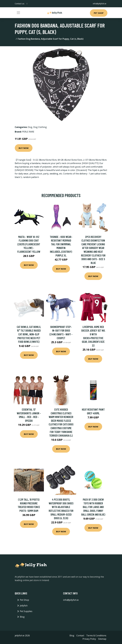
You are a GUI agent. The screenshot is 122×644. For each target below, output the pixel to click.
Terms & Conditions (96, 636)
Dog (30, 127)
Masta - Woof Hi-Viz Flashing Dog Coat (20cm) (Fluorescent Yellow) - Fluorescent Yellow (29, 244)
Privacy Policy (89, 639)
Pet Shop (99, 13)
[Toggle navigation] (18, 13)
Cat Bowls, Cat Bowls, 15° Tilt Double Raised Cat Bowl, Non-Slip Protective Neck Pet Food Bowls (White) (29, 334)
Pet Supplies (26, 611)
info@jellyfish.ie (100, 4)
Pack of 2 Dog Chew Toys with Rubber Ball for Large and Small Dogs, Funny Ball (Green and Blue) (93, 507)
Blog (22, 617)
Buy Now (24, 148)
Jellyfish (24, 606)
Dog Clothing (40, 127)
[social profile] (27, 4)
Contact (80, 636)
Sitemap (102, 639)
